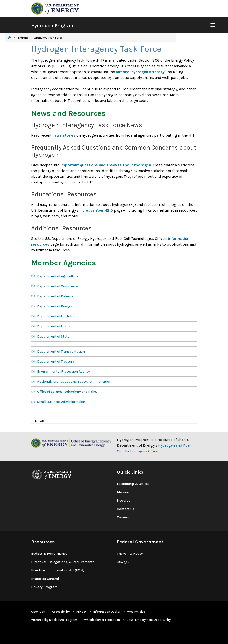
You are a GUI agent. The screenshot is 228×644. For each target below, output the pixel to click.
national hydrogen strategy (140, 72)
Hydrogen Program (53, 26)
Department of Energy (55, 306)
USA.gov (123, 562)
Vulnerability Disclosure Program (54, 620)
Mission (123, 492)
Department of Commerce (57, 286)
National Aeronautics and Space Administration (74, 382)
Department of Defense (55, 296)
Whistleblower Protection (102, 620)
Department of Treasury (56, 362)
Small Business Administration (61, 402)
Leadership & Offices (133, 484)
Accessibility (61, 612)
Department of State (53, 336)
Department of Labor (54, 326)
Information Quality (107, 612)
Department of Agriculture (58, 276)
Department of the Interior (58, 316)
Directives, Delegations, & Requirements (63, 562)
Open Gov (38, 612)
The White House (130, 554)
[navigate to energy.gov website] (55, 8)
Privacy (81, 612)
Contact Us (126, 509)
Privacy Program (44, 587)
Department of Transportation (61, 352)
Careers (123, 517)
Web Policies (136, 612)
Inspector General (45, 579)
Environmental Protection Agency (63, 372)
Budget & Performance (49, 554)
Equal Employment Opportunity (149, 620)
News (40, 421)
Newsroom (125, 501)
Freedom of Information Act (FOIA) (58, 570)
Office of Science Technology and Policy (67, 392)
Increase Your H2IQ (96, 210)
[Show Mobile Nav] (213, 25)
